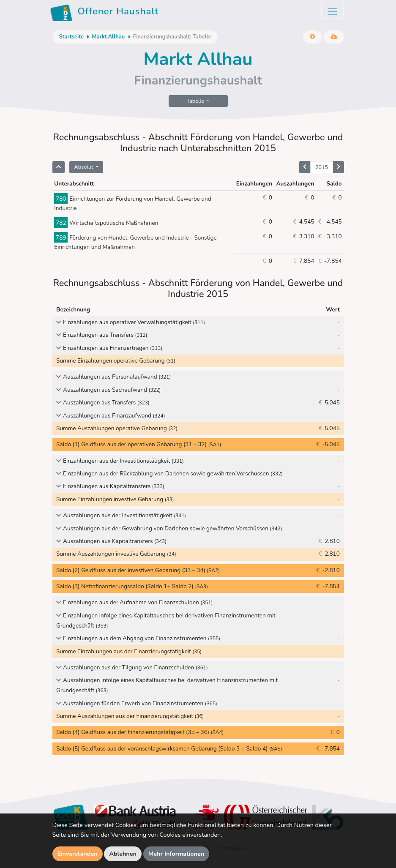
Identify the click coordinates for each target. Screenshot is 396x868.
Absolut (85, 167)
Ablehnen (123, 854)
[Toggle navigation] (332, 12)
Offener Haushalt (104, 13)
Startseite (71, 37)
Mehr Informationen (176, 854)
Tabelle (196, 101)
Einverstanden (78, 854)
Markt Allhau (108, 37)
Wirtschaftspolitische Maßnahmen (106, 223)
